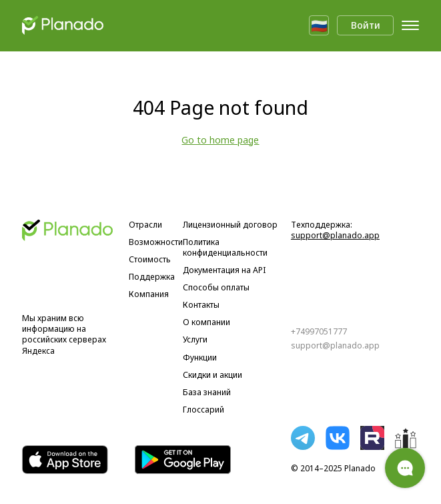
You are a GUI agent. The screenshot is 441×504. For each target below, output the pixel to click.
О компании (206, 322)
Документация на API (224, 270)
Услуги (195, 340)
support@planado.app (335, 235)
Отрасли (145, 225)
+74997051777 (319, 332)
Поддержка (152, 277)
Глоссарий (203, 410)
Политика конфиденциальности (225, 248)
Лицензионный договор (230, 225)
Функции (200, 358)
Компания (149, 294)
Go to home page (220, 140)
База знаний (207, 393)
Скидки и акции (212, 375)
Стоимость (150, 260)
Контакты (201, 305)
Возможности (156, 242)
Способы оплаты (216, 288)
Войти (366, 25)
